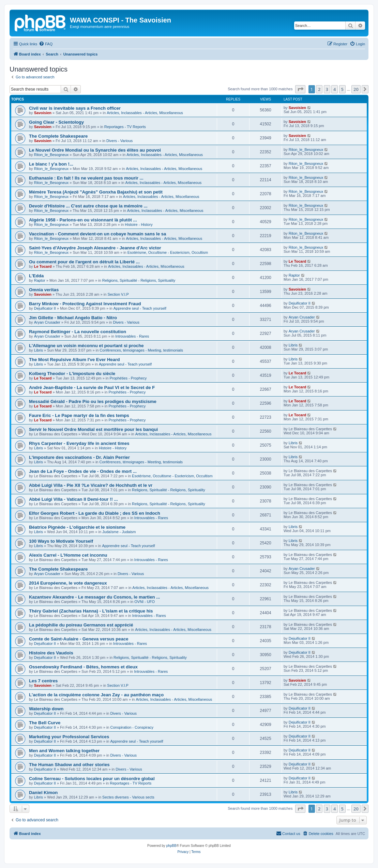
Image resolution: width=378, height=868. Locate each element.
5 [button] (342, 89)
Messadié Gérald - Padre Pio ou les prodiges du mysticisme (93, 401)
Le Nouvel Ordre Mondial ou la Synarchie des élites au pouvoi (95, 150)
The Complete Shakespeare (58, 136)
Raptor (40, 280)
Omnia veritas (44, 290)
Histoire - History (139, 224)
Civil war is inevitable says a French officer (75, 108)
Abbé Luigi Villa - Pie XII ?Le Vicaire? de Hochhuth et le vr (91, 485)
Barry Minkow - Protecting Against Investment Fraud (85, 304)
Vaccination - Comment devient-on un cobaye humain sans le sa (97, 234)
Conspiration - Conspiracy (132, 727)
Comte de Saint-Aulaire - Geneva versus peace (79, 639)
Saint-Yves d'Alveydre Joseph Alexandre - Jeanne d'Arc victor (95, 248)
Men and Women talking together (64, 751)
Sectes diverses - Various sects (128, 797)
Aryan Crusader (47, 322)
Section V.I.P (118, 294)
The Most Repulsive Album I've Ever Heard (74, 360)
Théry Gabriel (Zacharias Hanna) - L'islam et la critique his (91, 611)
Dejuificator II (45, 308)
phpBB (171, 846)
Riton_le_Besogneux (51, 155)
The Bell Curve (45, 723)
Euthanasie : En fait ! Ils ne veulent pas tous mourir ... (86, 178)
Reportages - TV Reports (125, 127)
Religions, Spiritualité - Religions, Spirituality (139, 280)
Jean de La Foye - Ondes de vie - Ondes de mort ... (83, 471)
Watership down (46, 709)
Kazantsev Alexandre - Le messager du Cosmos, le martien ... (94, 597)
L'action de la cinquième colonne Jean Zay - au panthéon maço (96, 695)
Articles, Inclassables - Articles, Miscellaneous (145, 113)
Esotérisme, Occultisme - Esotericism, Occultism (168, 252)
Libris (39, 350)
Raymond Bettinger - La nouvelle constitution (78, 332)
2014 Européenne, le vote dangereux (68, 583)
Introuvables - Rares (132, 336)
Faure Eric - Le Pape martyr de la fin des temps (79, 415)
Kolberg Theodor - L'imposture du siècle (72, 374)
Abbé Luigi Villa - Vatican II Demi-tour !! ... (73, 499)
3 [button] (327, 89)
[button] (300, 89)
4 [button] (335, 89)
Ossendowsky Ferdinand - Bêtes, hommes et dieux (83, 667)
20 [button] (356, 89)
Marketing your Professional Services (69, 737)
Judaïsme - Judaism (119, 532)
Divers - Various (119, 141)
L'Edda (36, 276)
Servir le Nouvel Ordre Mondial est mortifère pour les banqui (93, 429)
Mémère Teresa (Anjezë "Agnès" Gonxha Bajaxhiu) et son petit (96, 192)
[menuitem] (46, 44)
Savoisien (43, 113)
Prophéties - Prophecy (128, 378)
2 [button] (319, 89)
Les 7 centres (43, 681)
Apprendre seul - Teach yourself (140, 308)
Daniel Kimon (43, 793)
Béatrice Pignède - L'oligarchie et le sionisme (77, 527)
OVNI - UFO (145, 602)
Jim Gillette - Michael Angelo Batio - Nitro (73, 318)
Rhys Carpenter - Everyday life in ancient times (79, 443)
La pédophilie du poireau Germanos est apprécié (81, 625)
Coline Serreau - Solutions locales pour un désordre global (92, 779)
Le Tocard (43, 266)
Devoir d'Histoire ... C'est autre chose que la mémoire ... (88, 206)
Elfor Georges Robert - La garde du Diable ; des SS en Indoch (95, 513)
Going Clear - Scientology (56, 122)
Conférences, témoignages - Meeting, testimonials (141, 350)
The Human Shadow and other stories (69, 765)
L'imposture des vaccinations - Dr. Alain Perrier (79, 457)
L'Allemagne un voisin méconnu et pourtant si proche (86, 346)
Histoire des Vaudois (51, 653)
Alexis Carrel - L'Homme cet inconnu (68, 555)
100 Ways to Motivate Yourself (61, 541)
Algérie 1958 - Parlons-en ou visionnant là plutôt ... (83, 220)
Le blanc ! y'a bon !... (51, 164)
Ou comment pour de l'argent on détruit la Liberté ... (84, 262)
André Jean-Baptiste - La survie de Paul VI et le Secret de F (92, 387)
